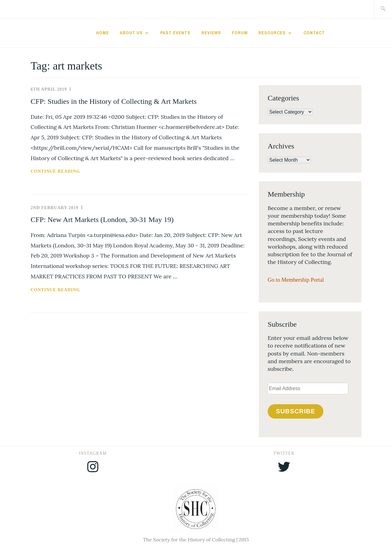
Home (103, 33)
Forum (240, 33)
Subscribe (296, 411)
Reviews (211, 33)
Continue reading (71, 171)
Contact (314, 33)
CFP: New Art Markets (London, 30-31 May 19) (102, 220)
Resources (272, 33)
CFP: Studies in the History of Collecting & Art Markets (114, 101)
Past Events (175, 33)
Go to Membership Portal (296, 280)
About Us (131, 33)
